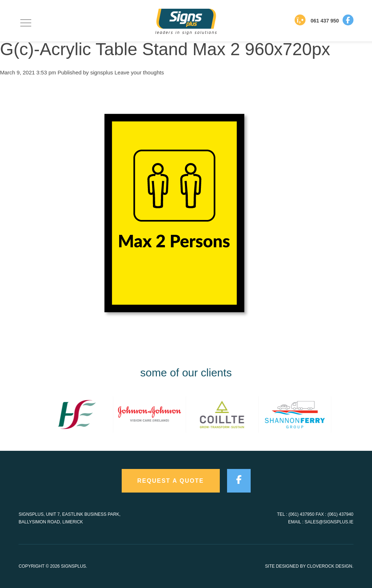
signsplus (102, 72)
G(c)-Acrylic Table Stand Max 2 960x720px (165, 49)
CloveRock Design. (330, 566)
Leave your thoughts (139, 72)
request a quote (171, 481)
